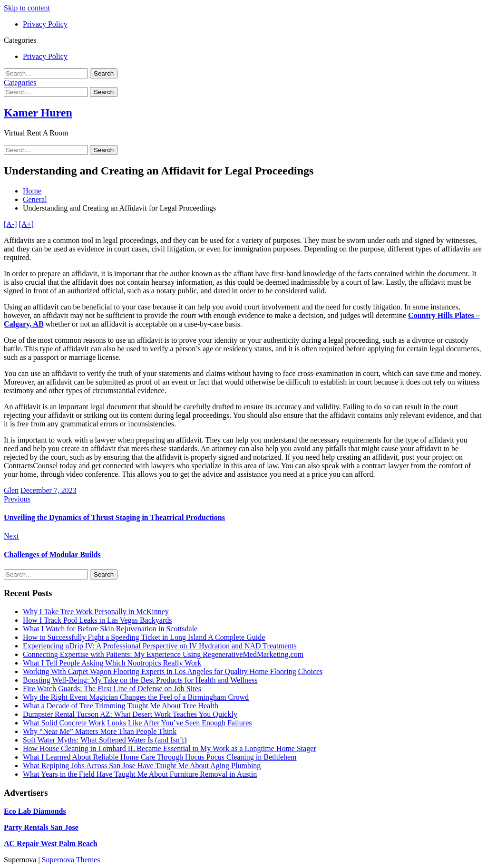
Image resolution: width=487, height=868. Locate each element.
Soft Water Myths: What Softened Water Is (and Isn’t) (105, 740)
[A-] (10, 224)
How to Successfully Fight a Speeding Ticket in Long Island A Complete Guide (144, 637)
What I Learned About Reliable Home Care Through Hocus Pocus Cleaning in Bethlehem (160, 757)
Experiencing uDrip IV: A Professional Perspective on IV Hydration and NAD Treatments (160, 646)
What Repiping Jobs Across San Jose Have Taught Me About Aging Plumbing (142, 766)
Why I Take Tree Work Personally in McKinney (96, 612)
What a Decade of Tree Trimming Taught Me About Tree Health (121, 706)
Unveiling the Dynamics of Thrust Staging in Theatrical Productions (114, 517)
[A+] (26, 224)
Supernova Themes (71, 860)
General (35, 199)
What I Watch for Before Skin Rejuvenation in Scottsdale (110, 629)
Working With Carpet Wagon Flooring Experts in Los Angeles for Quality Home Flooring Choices (173, 671)
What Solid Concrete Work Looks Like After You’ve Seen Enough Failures (137, 723)
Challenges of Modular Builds (52, 555)
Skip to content (27, 8)
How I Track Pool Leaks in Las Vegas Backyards (97, 620)
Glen (11, 490)
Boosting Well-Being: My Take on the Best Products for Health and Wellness (140, 680)
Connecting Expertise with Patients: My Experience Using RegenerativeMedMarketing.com (163, 654)
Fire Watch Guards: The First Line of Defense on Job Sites (112, 689)
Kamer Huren (38, 113)
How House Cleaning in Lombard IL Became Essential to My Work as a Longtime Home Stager (170, 748)
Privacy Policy (45, 24)
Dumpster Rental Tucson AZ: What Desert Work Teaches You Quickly (130, 714)
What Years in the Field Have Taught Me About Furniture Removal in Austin (140, 774)
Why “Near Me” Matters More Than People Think (100, 731)
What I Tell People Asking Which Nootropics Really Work (112, 663)
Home (32, 191)
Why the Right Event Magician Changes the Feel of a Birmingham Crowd (136, 697)
